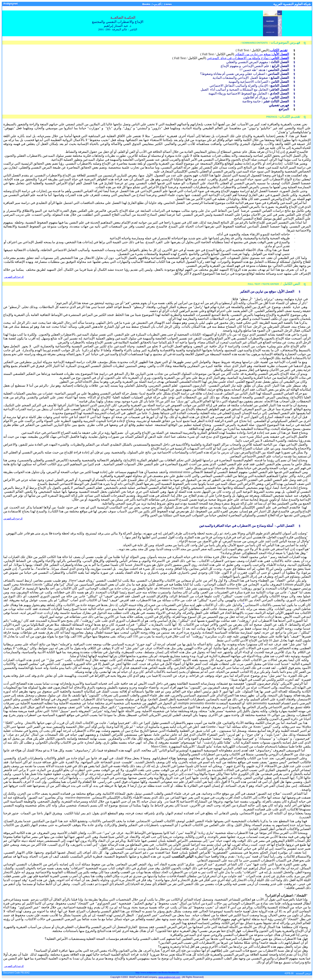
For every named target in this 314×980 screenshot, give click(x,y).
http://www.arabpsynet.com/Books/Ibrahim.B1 (157, 972)
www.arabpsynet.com (169, 977)
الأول (281, 291)
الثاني (280, 526)
